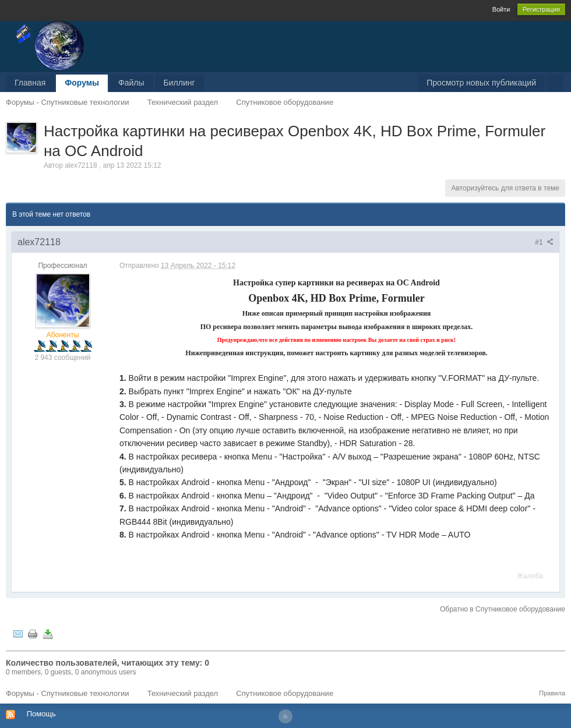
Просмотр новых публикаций (481, 83)
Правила (552, 693)
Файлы (131, 83)
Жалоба (530, 576)
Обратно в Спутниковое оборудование (503, 609)
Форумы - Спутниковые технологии (67, 693)
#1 (544, 242)
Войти (501, 9)
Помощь (41, 714)
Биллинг (179, 83)
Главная (30, 83)
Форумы (82, 83)
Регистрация (541, 9)
